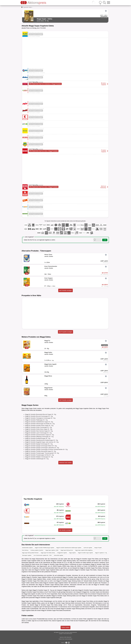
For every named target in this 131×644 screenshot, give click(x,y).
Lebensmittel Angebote (58, 555)
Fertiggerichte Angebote (62, 553)
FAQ (63, 639)
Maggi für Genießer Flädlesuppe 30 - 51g (36, 420)
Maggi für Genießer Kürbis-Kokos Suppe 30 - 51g (39, 429)
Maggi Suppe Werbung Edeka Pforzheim (30, 553)
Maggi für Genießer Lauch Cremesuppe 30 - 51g (38, 433)
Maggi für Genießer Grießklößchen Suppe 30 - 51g (39, 422)
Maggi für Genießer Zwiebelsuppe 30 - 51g (37, 459)
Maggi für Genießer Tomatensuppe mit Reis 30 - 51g (39, 455)
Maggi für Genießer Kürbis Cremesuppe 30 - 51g (38, 427)
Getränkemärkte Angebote (27, 548)
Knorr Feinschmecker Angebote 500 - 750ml (43, 555)
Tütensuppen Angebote (27, 555)
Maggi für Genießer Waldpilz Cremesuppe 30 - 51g (39, 457)
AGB (65, 637)
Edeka (30, 7)
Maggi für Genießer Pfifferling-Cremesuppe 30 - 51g (39, 437)
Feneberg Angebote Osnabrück (37, 550)
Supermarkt (26, 7)
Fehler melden (66, 628)
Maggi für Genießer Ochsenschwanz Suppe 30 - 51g (40, 435)
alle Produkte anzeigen (65, 290)
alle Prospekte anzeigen (65, 332)
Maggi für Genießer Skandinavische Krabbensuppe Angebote (69, 548)
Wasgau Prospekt (98, 548)
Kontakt (60, 639)
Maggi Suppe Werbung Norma (67, 550)
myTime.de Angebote (88, 548)
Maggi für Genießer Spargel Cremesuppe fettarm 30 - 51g (41, 446)
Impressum (62, 637)
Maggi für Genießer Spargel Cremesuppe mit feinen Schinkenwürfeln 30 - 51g (46, 449)
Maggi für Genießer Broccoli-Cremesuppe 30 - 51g (39, 416)
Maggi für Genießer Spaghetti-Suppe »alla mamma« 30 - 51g (42, 442)
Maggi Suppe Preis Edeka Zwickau (48, 553)
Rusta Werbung (25, 550)
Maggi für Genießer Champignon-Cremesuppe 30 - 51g (40, 418)
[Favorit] (106, 11)
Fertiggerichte (66, 590)
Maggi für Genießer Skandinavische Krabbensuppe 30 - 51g (42, 440)
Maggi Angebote (72, 553)
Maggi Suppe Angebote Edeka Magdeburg (84, 550)
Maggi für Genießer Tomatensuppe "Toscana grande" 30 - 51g (42, 453)
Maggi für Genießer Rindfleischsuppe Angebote (44, 548)
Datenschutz (69, 637)
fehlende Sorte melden (66, 463)
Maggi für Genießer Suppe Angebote (85, 553)
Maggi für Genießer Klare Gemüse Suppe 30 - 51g (39, 431)
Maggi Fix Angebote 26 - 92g (101, 553)
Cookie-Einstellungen (68, 639)
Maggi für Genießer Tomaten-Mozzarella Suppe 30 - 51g (41, 451)
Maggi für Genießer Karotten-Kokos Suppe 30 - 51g (39, 426)
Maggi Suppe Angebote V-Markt (52, 550)
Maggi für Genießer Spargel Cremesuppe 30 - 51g (39, 444)
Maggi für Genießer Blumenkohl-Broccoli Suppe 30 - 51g (41, 414)
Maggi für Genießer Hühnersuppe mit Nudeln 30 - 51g (40, 424)
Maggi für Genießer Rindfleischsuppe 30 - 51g (38, 438)
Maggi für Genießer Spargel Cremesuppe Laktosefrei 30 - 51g (42, 448)
